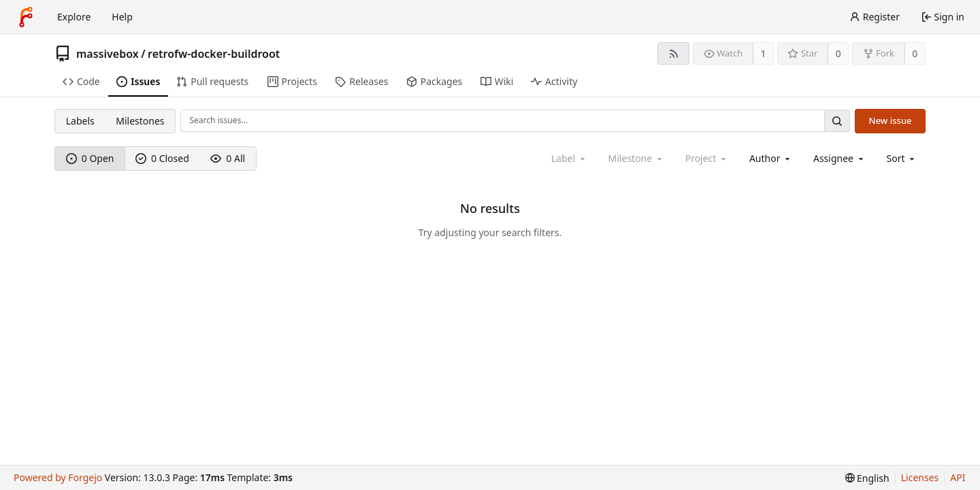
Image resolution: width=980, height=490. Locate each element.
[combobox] (771, 158)
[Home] (26, 17)
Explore (74, 17)
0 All (228, 158)
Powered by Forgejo (58, 477)
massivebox (108, 54)
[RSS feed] (673, 53)
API (958, 477)
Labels (80, 121)
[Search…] (837, 121)
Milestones (140, 121)
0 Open (90, 158)
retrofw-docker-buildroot (214, 54)
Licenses (920, 477)
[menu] (902, 158)
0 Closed (162, 158)
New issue (891, 120)
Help (122, 17)
